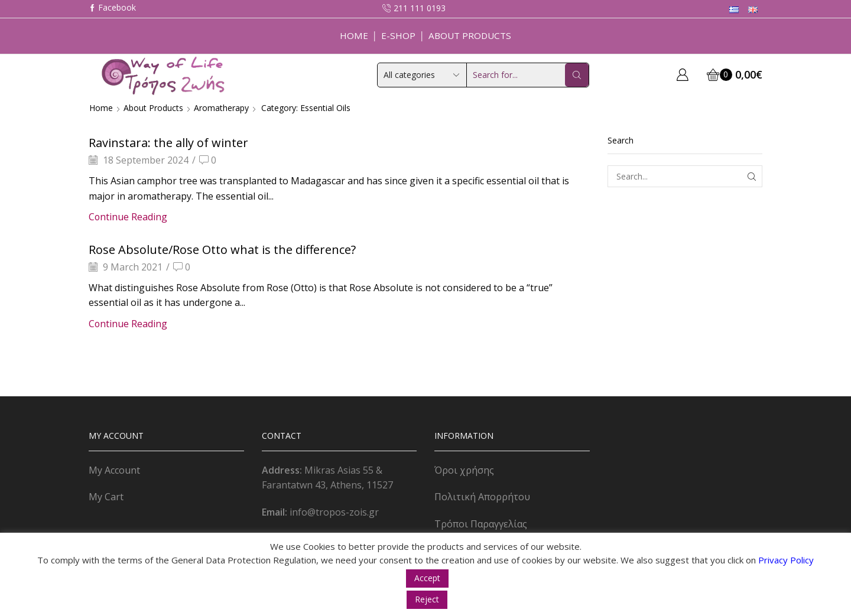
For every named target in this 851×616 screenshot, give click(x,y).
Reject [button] (427, 599)
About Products (470, 35)
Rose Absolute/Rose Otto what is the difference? (222, 250)
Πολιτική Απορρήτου (482, 497)
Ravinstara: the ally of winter (168, 143)
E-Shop (398, 35)
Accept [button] (427, 578)
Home (354, 35)
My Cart (106, 497)
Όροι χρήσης (464, 470)
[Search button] (577, 75)
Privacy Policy (786, 560)
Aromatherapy (221, 108)
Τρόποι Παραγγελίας (481, 524)
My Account (114, 470)
